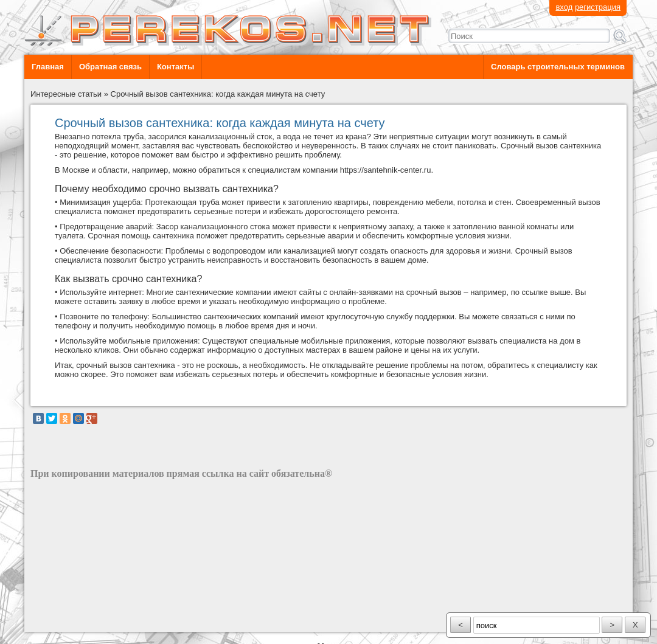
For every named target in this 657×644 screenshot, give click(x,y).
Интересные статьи (66, 94)
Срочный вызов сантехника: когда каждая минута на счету (218, 94)
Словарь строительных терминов (558, 67)
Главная (48, 67)
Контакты (176, 67)
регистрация (598, 7)
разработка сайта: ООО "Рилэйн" (92, 621)
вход (564, 7)
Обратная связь (110, 67)
